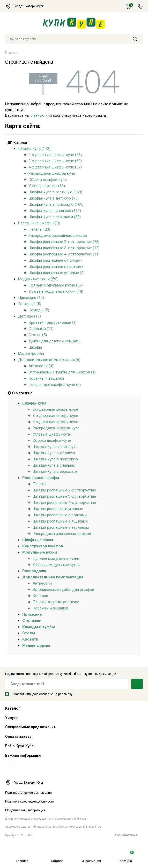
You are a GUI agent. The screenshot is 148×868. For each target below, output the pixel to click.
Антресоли (42, 583)
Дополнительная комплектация (53, 577)
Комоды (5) (39, 310)
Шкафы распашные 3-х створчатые (64, 496)
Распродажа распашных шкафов (58, 236)
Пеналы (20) (39, 229)
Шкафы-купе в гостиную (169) (55, 192)
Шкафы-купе (34, 403)
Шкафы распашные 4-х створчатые (64, 503)
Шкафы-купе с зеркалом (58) (55, 217)
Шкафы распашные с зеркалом (61, 527)
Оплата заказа (18, 737)
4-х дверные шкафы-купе (55, 422)
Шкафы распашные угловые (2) (57, 273)
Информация (91, 857)
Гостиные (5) (30, 304)
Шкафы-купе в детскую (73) (54, 198)
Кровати (30, 639)
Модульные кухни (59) (38, 279)
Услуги (11, 718)
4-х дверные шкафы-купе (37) (55, 167)
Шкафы (35, 347)
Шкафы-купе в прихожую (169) (56, 204)
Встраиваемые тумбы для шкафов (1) (62, 372)
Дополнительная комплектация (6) (49, 360)
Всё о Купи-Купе (19, 746)
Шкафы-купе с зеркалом (55, 472)
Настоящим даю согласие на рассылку (39, 694)
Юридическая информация (25, 810)
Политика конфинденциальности (30, 801)
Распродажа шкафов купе (52, 173)
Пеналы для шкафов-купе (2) (55, 385)
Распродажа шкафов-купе (56, 428)
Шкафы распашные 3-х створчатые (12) (64, 248)
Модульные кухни (40, 552)
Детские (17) (29, 316)
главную (37, 115)
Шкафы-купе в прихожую (55, 459)
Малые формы (31, 354)
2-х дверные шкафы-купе (55, 409)
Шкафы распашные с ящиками (56, 267)
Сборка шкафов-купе (48, 180)
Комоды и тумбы (39, 627)
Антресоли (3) (41, 366)
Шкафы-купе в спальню (54, 465)
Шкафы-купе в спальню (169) (55, 211)
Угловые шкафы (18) (47, 186)
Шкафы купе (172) (34, 149)
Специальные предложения (30, 727)
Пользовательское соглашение (28, 793)
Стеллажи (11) (41, 329)
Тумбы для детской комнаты (54, 341)
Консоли (40, 596)
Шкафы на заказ (38, 540)
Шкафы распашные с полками (55, 260)
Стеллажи (32, 621)
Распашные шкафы (41, 478)
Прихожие (32, 614)
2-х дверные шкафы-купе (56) (55, 155)
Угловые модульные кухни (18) (56, 291)
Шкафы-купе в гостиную (55, 447)
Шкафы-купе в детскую (54, 453)
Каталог (57, 857)
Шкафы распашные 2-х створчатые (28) (64, 242)
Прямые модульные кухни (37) (56, 285)
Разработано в (129, 835)
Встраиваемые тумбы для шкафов (63, 590)
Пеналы (40, 484)
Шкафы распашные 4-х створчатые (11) (64, 254)
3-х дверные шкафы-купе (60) (55, 161)
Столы (29, 633)
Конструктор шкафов (43, 546)
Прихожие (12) (31, 298)
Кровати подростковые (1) (53, 322)
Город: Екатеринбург (27, 6)
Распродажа (34, 571)
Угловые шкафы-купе (52, 434)
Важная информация (24, 755)
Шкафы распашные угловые (58, 509)
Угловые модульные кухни (56, 565)
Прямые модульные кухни (56, 558)
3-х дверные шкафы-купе (55, 416)
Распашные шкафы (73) (39, 223)
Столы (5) (38, 335)
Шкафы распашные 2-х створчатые (64, 490)
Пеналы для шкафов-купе (56, 602)
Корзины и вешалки (46, 378)
